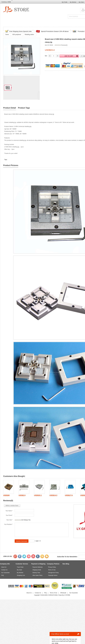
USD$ (9, 2)
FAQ (64, 27)
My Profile (65, 2)
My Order (81, 2)
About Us (4, 567)
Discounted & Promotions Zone (33, 27)
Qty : (46, 56)
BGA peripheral (17, 35)
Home (14, 27)
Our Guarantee (5, 573)
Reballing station (29, 35)
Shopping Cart (21, 575)
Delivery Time (36, 573)
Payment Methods (38, 567)
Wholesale (63, 593)
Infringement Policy (53, 573)
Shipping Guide (37, 570)
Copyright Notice (53, 575)
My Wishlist (73, 2)
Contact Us (74, 27)
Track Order (53, 27)
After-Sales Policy (37, 575)
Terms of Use (52, 570)
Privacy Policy (52, 567)
